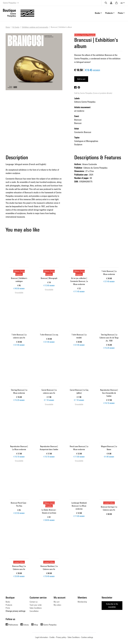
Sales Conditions (36, 608)
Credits (52, 637)
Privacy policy (61, 637)
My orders (57, 605)
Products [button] (109, 13)
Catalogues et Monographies (86, 141)
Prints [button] (120, 13)
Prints (8, 608)
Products (9, 605)
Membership (82, 602)
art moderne (79, 111)
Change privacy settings (15, 611)
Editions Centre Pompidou (85, 102)
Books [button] (97, 13)
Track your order (36, 605)
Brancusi (78, 120)
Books (8, 602)
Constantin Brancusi (83, 132)
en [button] (122, 3)
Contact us (34, 602)
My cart (56, 602)
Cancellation (34, 611)
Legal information (41, 637)
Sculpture (78, 144)
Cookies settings (87, 637)
